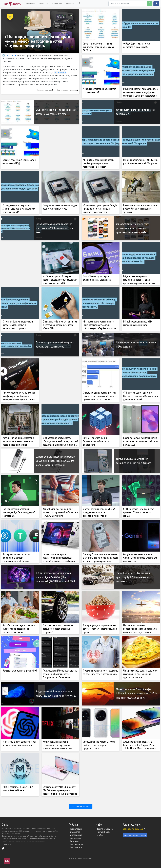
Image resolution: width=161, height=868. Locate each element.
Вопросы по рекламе (133, 829)
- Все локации (76, 847)
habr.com (8, 55)
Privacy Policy (103, 832)
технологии (60, 73)
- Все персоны (76, 844)
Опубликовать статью (135, 835)
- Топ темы (74, 841)
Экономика (70, 3)
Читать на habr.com (44, 90)
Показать (7, 844)
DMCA (100, 835)
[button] (156, 4)
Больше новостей (81, 806)
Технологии (30, 3)
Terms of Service (105, 829)
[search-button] (150, 4)
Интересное (57, 3)
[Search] (130, 4)
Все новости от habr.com (67, 90)
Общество (43, 3)
